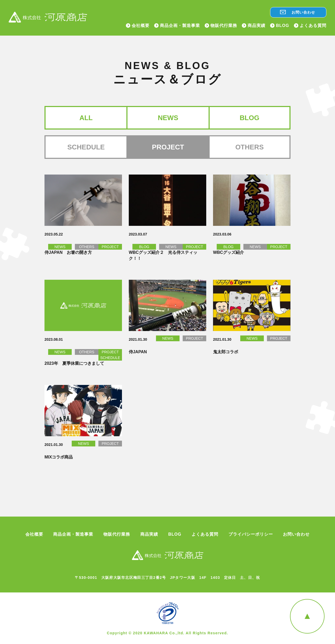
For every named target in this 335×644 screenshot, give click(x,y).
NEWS (168, 118)
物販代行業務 (224, 26)
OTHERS (249, 147)
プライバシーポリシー (251, 534)
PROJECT (110, 247)
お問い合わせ (303, 12)
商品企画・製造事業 (180, 26)
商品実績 (256, 26)
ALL (86, 118)
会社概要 (141, 26)
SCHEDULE (86, 147)
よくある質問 (313, 26)
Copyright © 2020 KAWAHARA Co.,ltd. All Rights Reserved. (167, 633)
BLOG (282, 26)
